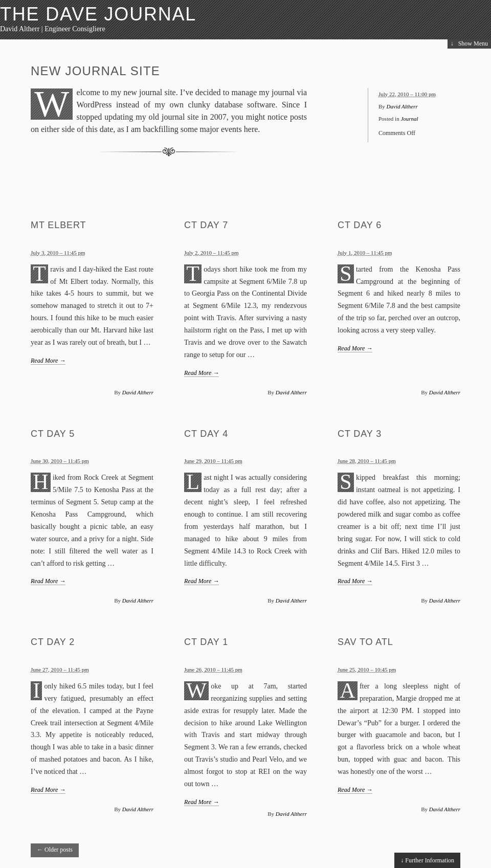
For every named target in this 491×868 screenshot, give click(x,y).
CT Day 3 (360, 434)
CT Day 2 (53, 642)
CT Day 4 (206, 434)
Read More (48, 361)
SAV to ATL (365, 642)
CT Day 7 (206, 225)
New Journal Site (95, 71)
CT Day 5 (53, 434)
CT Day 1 (206, 642)
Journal (409, 119)
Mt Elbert (58, 225)
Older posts (55, 850)
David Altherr (402, 106)
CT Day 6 (360, 225)
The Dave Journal (98, 14)
